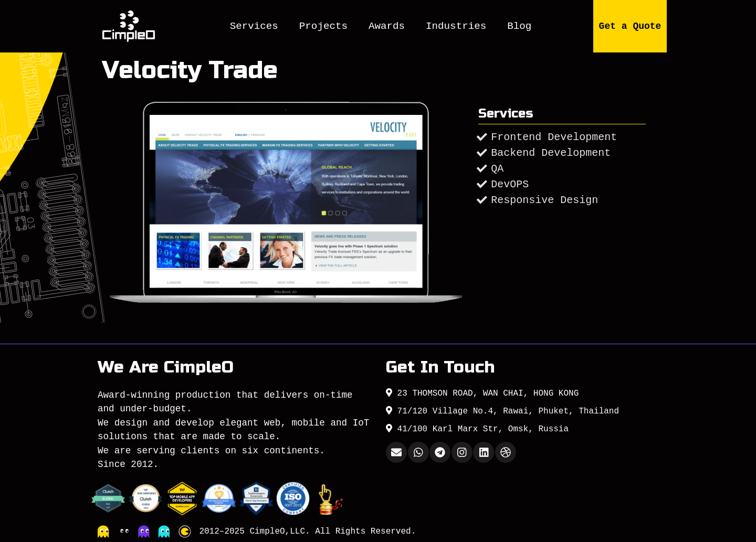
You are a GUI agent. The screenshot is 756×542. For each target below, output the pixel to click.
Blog (519, 26)
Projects (323, 26)
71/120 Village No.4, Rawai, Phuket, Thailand (502, 411)
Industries (456, 26)
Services (254, 26)
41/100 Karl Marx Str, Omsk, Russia (477, 429)
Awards (387, 26)
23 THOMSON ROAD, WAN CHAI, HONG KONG (482, 393)
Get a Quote (630, 26)
